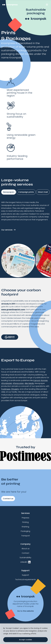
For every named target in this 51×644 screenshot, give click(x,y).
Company (25, 544)
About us (25, 549)
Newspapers (9, 192)
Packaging (25, 531)
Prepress (25, 518)
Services (25, 513)
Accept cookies (25, 640)
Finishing (25, 527)
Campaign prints (26, 192)
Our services (7, 230)
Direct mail (43, 192)
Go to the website (25, 611)
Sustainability (25, 558)
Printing (25, 522)
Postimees (6, 389)
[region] (25, 634)
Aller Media (29, 383)
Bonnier (44, 380)
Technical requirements (25, 579)
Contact (25, 553)
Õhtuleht (15, 389)
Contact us (8, 499)
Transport (25, 536)
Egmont (37, 380)
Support (25, 570)
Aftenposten (18, 383)
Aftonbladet (7, 383)
